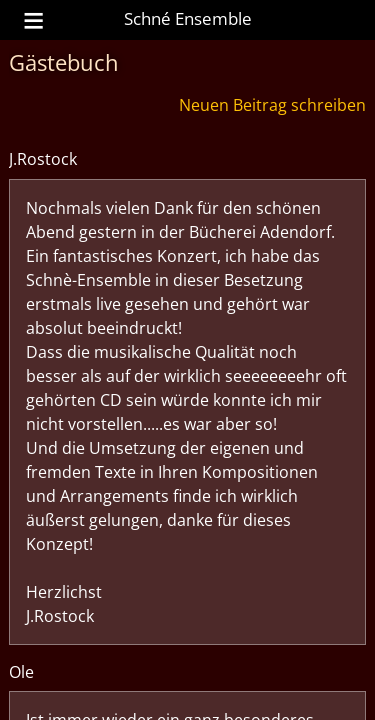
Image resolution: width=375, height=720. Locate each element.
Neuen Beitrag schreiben (272, 105)
